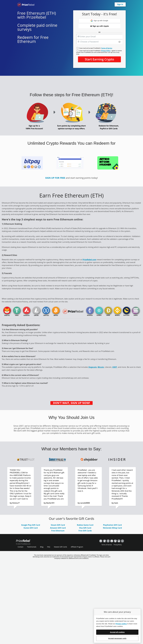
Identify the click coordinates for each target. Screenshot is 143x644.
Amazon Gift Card (58, 528)
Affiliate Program (77, 547)
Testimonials (32, 547)
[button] (99, 21)
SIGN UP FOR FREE (55, 178)
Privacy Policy (106, 51)
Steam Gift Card (58, 525)
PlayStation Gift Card (112, 525)
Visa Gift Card (85, 528)
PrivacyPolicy (118, 545)
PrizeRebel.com (89, 260)
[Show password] (119, 42)
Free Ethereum (58, 531)
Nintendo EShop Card (112, 528)
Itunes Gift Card (31, 528)
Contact (20, 547)
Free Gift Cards (85, 531)
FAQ (49, 547)
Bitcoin (101, 367)
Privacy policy (121, 624)
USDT (115, 367)
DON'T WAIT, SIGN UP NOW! (71, 403)
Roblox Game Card (85, 525)
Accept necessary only (117, 638)
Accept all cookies (117, 632)
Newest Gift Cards (60, 547)
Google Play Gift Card (31, 525)
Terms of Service (107, 48)
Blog (42, 547)
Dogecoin (93, 367)
